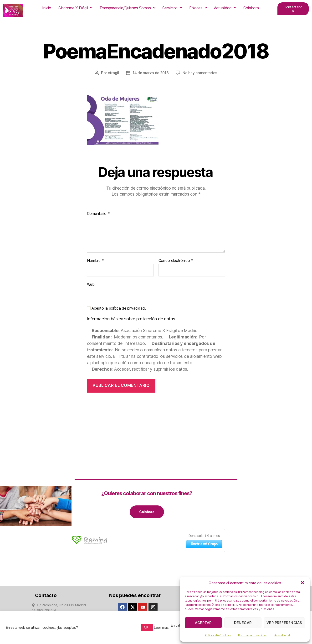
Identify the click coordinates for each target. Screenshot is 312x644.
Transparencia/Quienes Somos (127, 8)
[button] (302, 583)
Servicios (172, 8)
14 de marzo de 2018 (151, 73)
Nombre (95, 261)
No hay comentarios (200, 73)
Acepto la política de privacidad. (116, 308)
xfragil (113, 73)
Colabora (251, 8)
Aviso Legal (282, 635)
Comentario (98, 213)
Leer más (161, 628)
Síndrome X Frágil (75, 8)
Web (91, 284)
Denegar (243, 623)
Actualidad (225, 8)
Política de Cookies (218, 635)
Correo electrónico (176, 261)
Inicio (47, 8)
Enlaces (198, 8)
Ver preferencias (284, 623)
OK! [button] (147, 627)
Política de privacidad (253, 635)
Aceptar (203, 623)
